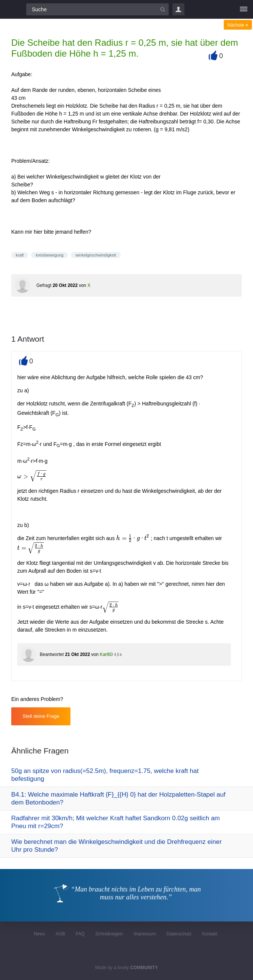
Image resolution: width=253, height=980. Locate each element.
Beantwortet (52, 654)
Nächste (238, 25)
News (39, 934)
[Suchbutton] (163, 9)
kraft (20, 255)
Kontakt (210, 934)
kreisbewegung (49, 255)
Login (178, 9)
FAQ (80, 934)
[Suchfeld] (97, 9)
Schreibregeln (109, 934)
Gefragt (44, 285)
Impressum (145, 934)
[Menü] (244, 9)
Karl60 (106, 654)
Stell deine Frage (41, 716)
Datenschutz (179, 934)
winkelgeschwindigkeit (96, 255)
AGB (60, 934)
